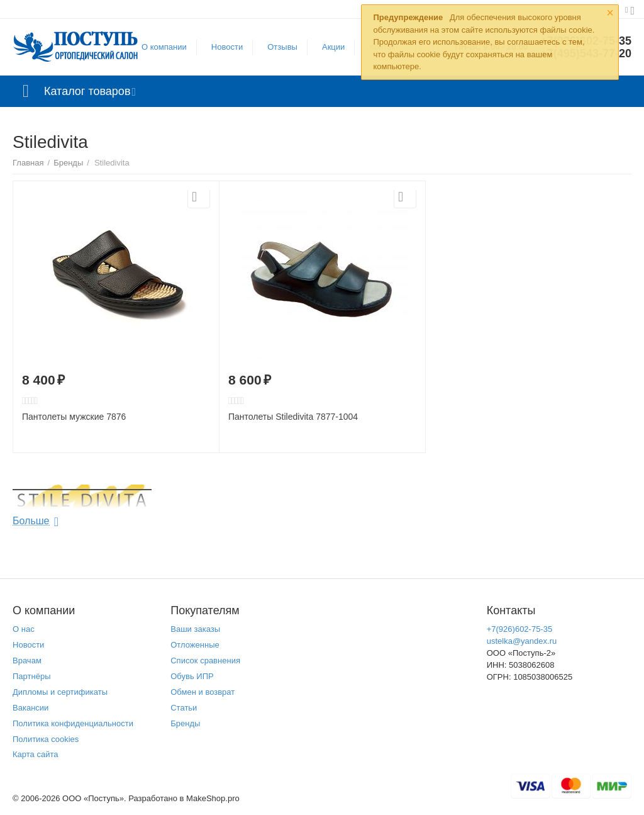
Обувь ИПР (192, 676)
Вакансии (31, 708)
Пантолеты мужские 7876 (74, 417)
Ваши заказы (195, 629)
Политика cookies (46, 739)
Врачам (27, 660)
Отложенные (195, 645)
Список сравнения (205, 660)
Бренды (185, 723)
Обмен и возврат (203, 692)
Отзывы (282, 47)
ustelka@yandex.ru (522, 641)
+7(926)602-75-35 (520, 629)
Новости (227, 47)
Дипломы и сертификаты (60, 692)
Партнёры (32, 676)
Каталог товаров (87, 91)
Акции (333, 47)
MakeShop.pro (213, 798)
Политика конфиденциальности (73, 723)
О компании (164, 47)
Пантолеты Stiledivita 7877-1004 (293, 417)
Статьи (184, 708)
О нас (24, 629)
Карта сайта (36, 754)
